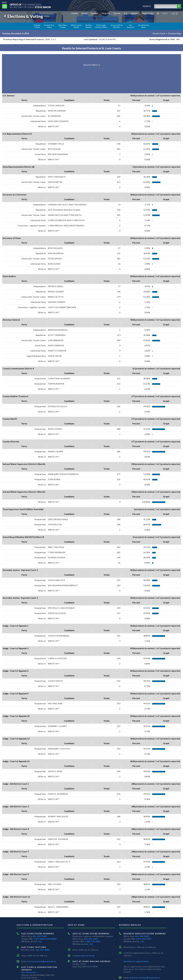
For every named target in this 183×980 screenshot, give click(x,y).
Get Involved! (130, 26)
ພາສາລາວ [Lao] (135, 13)
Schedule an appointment (136, 961)
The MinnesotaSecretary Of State (30, 6)
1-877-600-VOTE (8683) (45, 939)
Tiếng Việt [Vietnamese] (106, 13)
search (147, 6)
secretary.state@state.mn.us (41, 961)
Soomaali (94, 13)
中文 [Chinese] (125, 13)
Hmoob (84, 13)
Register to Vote (37, 26)
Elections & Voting (23, 16)
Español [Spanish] (75, 13)
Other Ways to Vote (63, 26)
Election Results (89, 26)
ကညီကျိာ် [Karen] (174, 13)
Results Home (159, 33)
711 (40, 941)
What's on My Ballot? (76, 26)
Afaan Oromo (148, 13)
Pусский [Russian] (117, 13)
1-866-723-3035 (92, 941)
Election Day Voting (49, 26)
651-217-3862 (43, 950)
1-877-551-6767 (144, 939)
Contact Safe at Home (84, 956)
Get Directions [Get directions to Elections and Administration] (29, 972)
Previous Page (175, 33)
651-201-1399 (91, 939)
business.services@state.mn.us (145, 978)
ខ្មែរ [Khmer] (158, 13)
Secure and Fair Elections (117, 26)
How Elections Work (144, 26)
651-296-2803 (142, 936)
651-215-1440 (40, 936)
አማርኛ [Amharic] (165, 13)
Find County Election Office (101, 26)
